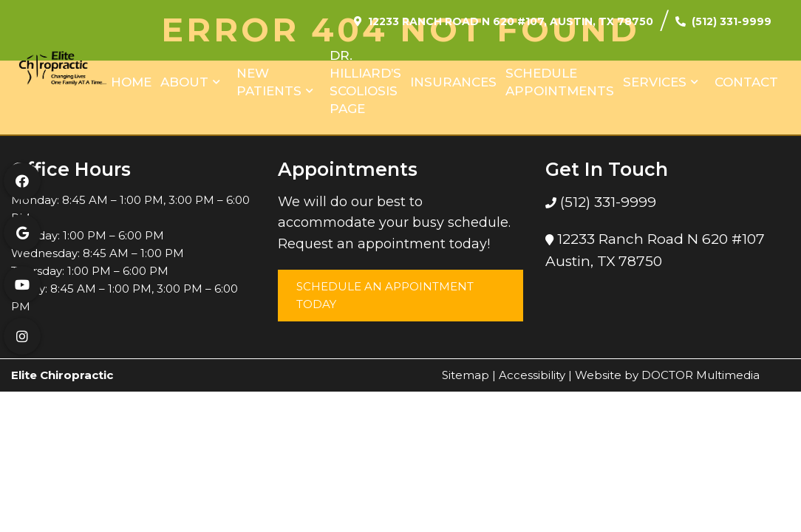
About (184, 82)
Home (131, 82)
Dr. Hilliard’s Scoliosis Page (365, 82)
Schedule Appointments (560, 82)
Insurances (453, 82)
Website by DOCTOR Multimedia (667, 375)
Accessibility (532, 375)
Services (655, 82)
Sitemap (466, 375)
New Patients (269, 82)
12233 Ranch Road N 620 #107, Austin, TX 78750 (511, 21)
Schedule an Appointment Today (385, 295)
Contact (746, 82)
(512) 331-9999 (732, 21)
